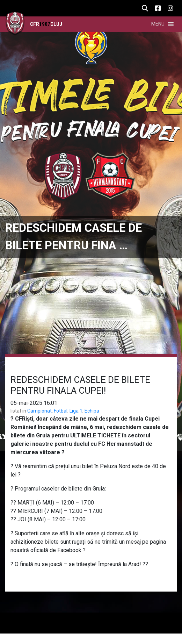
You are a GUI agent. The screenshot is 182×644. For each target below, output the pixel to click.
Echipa (92, 411)
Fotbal (61, 411)
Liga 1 (76, 411)
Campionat (39, 411)
